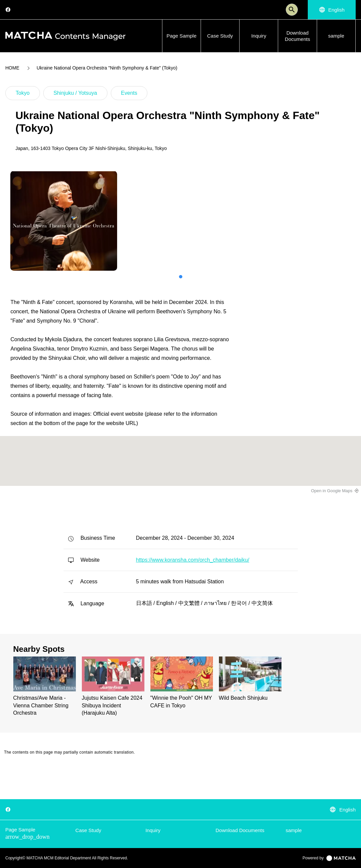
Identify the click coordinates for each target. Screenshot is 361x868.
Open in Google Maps (332, 491)
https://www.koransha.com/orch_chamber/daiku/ (193, 560)
